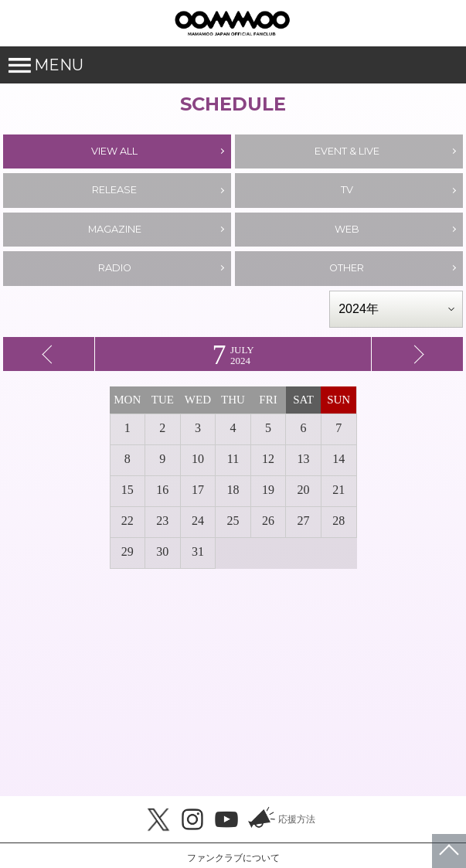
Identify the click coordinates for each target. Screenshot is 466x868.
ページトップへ (449, 851)
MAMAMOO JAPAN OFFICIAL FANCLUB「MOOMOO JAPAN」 (232, 23)
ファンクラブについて (233, 858)
